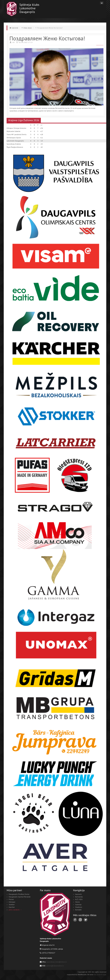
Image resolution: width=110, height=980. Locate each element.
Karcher (12, 907)
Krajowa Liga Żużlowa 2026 (24, 120)
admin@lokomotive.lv (55, 966)
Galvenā (15, 28)
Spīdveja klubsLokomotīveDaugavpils (29, 8)
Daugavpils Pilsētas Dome (19, 894)
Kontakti (78, 910)
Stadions (79, 907)
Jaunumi (78, 894)
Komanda (79, 897)
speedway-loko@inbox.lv (57, 962)
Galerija (78, 904)
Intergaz (12, 902)
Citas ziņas (28, 28)
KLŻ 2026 (79, 899)
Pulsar (11, 899)
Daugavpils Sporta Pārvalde (20, 897)
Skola (77, 902)
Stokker (12, 904)
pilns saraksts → (15, 910)
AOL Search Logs (100, 974)
